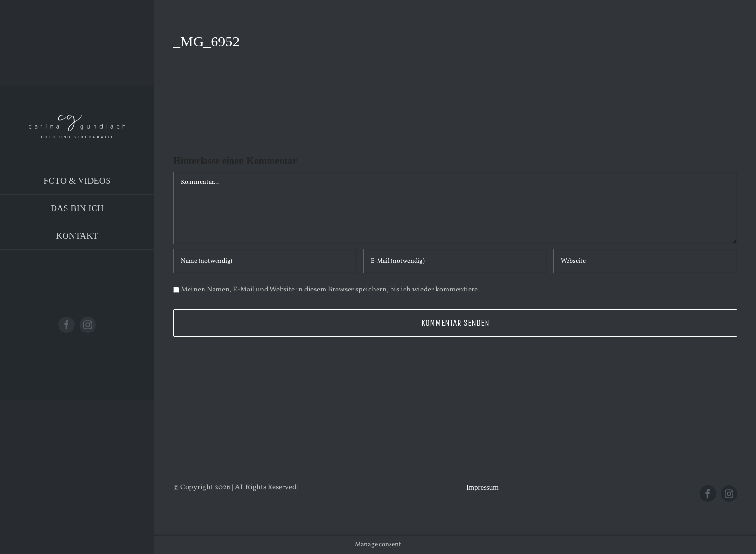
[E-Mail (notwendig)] (455, 261)
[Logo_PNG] (77, 118)
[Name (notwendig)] (265, 261)
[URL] (645, 261)
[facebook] (67, 325)
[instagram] (88, 325)
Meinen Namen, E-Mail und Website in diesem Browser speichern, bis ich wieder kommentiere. (330, 290)
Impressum (482, 487)
